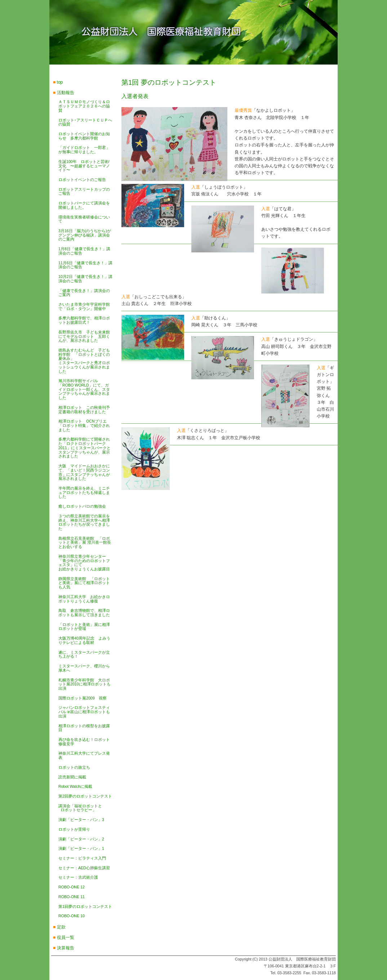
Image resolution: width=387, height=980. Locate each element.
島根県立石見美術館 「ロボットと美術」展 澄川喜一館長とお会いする (85, 542)
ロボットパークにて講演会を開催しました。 (84, 205)
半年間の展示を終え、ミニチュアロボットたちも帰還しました (84, 492)
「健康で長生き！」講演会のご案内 (84, 293)
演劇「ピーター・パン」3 (81, 820)
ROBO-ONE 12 (72, 887)
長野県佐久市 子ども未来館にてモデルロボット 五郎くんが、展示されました (84, 336)
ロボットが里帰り (74, 829)
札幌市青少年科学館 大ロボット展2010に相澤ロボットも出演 (84, 684)
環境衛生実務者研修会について (84, 219)
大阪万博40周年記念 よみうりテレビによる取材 (84, 640)
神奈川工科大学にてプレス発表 (84, 755)
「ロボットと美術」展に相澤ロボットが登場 (84, 627)
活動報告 (66, 93)
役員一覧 (66, 937)
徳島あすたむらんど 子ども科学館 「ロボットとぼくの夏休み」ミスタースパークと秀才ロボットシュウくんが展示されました (84, 361)
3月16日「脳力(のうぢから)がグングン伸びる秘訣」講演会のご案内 (85, 235)
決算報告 (66, 948)
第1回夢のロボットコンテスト (85, 906)
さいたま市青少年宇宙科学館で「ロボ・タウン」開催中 (84, 306)
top (60, 82)
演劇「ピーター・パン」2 (81, 839)
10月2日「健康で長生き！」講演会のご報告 (85, 279)
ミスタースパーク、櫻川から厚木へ (84, 668)
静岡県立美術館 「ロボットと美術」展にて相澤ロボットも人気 (84, 583)
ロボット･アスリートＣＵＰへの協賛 (85, 122)
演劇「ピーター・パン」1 (81, 848)
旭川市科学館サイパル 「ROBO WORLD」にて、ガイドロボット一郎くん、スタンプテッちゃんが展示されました (84, 389)
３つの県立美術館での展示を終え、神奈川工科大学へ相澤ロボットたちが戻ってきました (84, 522)
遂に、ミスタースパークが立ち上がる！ (84, 654)
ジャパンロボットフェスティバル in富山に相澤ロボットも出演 (84, 712)
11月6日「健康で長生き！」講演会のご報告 (85, 265)
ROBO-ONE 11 (72, 897)
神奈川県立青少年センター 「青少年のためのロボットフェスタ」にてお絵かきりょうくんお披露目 (84, 563)
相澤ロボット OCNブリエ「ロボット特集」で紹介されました (84, 425)
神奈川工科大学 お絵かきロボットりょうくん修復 (84, 599)
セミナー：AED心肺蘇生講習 (84, 868)
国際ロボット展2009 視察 (83, 698)
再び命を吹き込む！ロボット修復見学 (84, 742)
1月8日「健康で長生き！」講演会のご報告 (84, 251)
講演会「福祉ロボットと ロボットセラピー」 (80, 808)
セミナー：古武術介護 (78, 877)
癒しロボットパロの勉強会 (82, 506)
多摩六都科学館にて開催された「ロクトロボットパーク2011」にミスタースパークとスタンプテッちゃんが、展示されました (84, 448)
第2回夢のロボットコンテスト (85, 796)
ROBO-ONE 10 (72, 916)
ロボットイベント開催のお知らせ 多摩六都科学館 (84, 136)
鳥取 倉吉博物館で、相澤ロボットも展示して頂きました (84, 613)
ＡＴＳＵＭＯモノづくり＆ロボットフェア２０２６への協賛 (84, 106)
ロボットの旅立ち (74, 767)
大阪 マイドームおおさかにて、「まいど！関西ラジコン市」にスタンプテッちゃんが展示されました (84, 472)
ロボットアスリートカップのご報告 (84, 191)
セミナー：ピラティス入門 (82, 858)
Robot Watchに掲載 (75, 786)
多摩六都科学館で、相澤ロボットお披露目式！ (84, 320)
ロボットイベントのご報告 (82, 180)
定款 (61, 927)
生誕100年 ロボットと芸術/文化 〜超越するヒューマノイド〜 (84, 166)
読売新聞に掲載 (72, 777)
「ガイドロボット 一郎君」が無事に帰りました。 (84, 150)
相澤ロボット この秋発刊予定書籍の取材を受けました (84, 410)
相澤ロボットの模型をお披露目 (84, 728)
